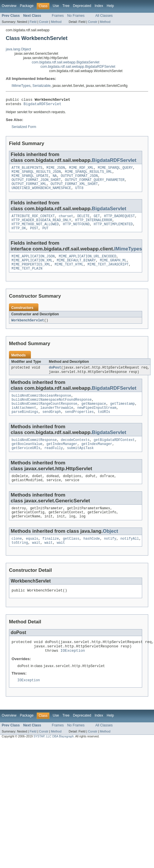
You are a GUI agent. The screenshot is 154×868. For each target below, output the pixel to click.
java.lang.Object (18, 49)
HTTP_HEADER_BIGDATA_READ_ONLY (41, 226)
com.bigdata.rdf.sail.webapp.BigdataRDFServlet (78, 67)
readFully (54, 464)
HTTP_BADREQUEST (119, 222)
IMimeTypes (21, 86)
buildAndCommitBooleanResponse (41, 407)
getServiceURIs (26, 464)
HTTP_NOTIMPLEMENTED (113, 231)
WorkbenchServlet (28, 330)
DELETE (83, 222)
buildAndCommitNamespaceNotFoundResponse (52, 412)
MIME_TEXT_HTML (69, 274)
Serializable (41, 86)
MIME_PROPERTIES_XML (31, 274)
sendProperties (79, 426)
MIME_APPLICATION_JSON (33, 264)
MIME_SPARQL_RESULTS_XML (89, 175)
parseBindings (25, 426)
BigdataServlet (109, 214)
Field (33, 22)
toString (20, 562)
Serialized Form (24, 129)
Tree (66, 6)
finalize (51, 558)
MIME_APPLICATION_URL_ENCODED (87, 264)
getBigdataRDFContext (114, 454)
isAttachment (24, 421)
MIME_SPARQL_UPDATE (30, 179)
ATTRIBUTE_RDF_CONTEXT (33, 222)
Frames (58, 16)
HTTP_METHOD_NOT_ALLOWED (35, 231)
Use (56, 6)
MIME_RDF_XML (81, 170)
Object (111, 550)
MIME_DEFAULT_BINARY (76, 269)
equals (32, 558)
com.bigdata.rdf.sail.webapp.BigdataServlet (66, 62)
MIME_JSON (56, 170)
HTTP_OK (19, 236)
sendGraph (52, 426)
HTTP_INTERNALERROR (94, 226)
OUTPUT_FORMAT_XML (29, 188)
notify (110, 558)
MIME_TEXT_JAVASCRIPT (108, 274)
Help (110, 6)
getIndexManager (62, 459)
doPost (55, 378)
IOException (73, 673)
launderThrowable (57, 421)
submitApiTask (80, 464)
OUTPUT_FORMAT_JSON (79, 179)
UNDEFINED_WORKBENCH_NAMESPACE (41, 193)
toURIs (104, 426)
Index (99, 6)
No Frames (76, 16)
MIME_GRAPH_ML (113, 269)
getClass (71, 558)
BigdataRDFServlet (43, 105)
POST (34, 236)
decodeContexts (75, 454)
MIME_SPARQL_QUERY (115, 170)
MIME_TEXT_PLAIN (27, 278)
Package (27, 6)
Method (56, 22)
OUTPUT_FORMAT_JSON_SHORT (36, 184)
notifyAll (130, 558)
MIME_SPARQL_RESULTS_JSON (36, 175)
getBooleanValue (27, 459)
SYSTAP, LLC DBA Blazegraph (54, 760)
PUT (46, 236)
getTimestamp (122, 416)
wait (36, 562)
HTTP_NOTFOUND (76, 231)
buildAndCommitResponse (34, 454)
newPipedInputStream (97, 421)
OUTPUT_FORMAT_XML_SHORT (74, 188)
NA (55, 179)
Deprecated (82, 6)
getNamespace (94, 416)
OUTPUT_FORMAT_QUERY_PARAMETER (95, 184)
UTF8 (79, 193)
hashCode (92, 558)
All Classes (104, 16)
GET (97, 222)
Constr (44, 22)
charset (66, 222)
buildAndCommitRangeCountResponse (44, 416)
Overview (9, 6)
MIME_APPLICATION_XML (32, 269)
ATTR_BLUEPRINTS (27, 170)
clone (17, 558)
